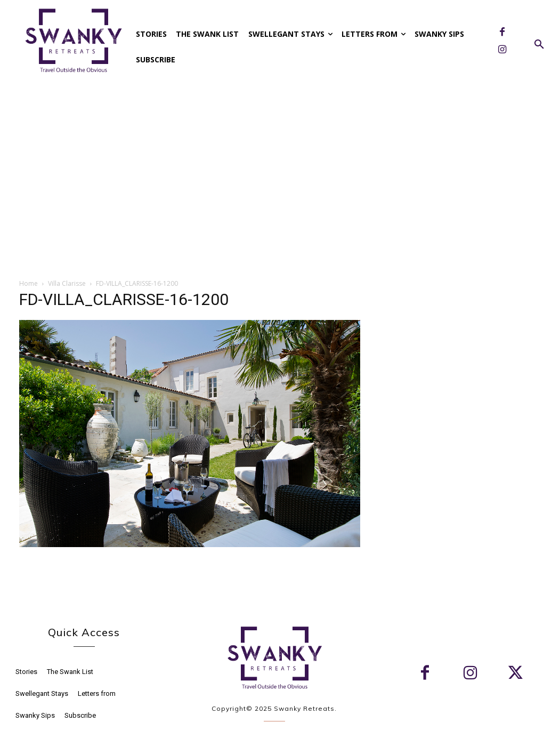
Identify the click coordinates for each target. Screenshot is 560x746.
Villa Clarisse (67, 283)
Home (29, 283)
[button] (539, 45)
